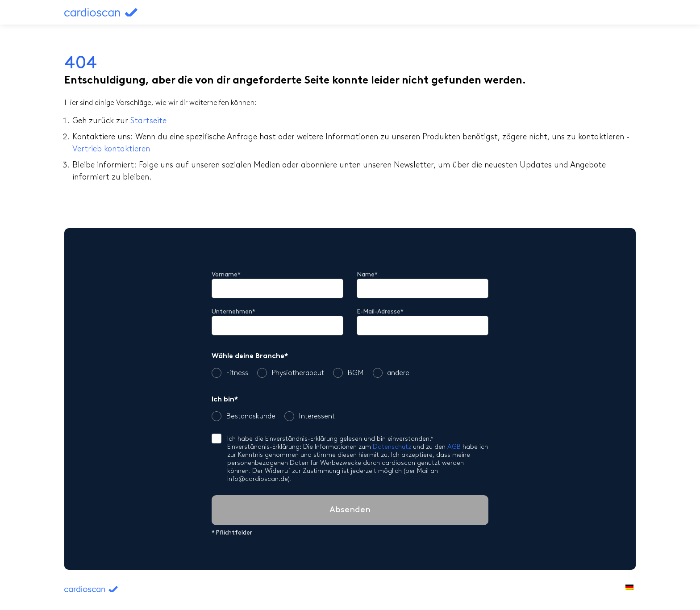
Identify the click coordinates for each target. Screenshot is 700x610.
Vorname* (226, 275)
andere (391, 373)
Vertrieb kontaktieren (111, 149)
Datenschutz (392, 447)
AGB (454, 447)
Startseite (148, 121)
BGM (348, 373)
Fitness (230, 373)
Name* (367, 275)
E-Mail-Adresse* (380, 312)
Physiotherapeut (291, 373)
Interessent (310, 416)
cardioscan (119, 12)
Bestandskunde (244, 416)
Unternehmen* (233, 312)
